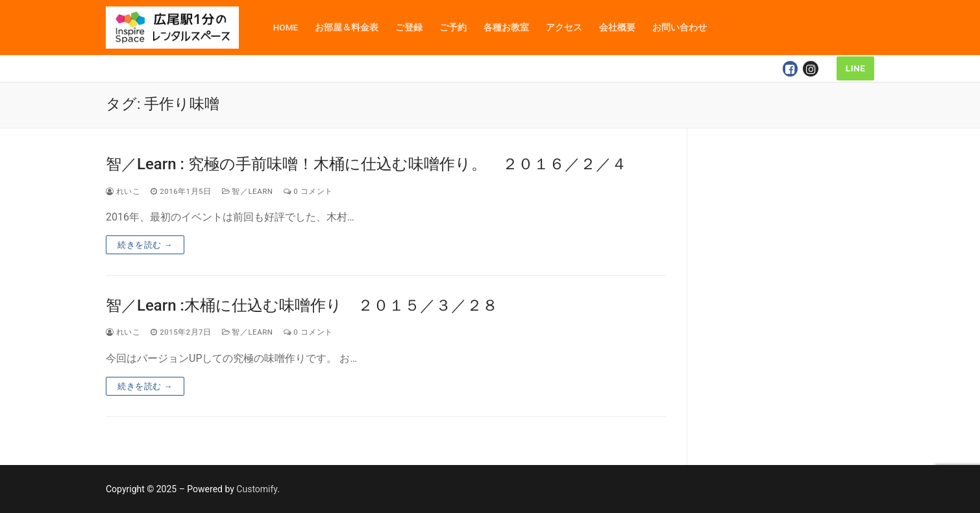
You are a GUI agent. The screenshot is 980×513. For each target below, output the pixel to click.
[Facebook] (790, 69)
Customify (257, 489)
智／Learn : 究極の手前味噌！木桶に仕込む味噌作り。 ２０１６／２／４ (366, 164)
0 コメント (308, 191)
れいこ (123, 191)
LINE (856, 68)
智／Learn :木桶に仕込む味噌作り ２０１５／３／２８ (302, 305)
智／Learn (248, 191)
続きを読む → (145, 245)
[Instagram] (811, 69)
